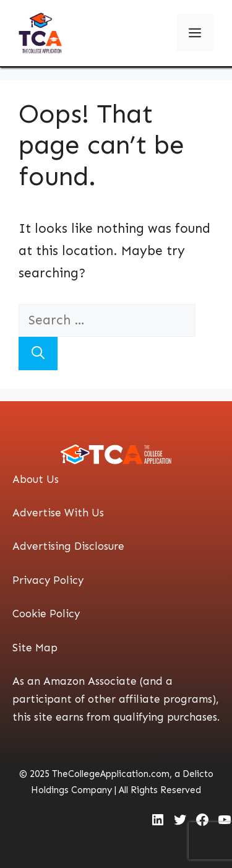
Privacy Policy (48, 580)
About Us (36, 479)
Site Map (35, 648)
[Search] (38, 354)
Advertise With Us (58, 513)
